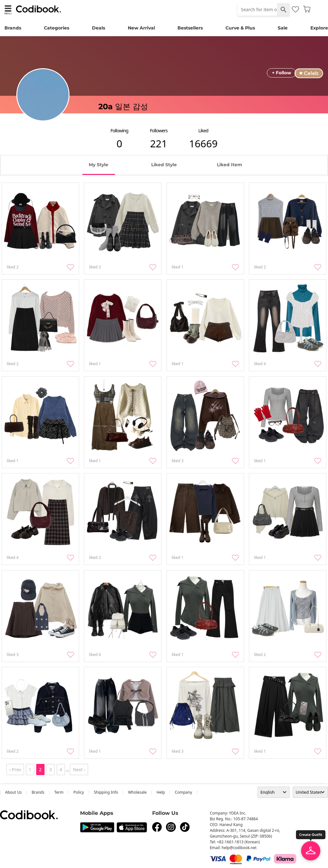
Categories (57, 28)
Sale (283, 28)
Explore (319, 28)
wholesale (137, 792)
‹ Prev (15, 770)
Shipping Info (106, 792)
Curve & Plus (240, 28)
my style (98, 165)
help (161, 792)
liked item (230, 165)
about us (13, 792)
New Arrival (141, 28)
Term (59, 792)
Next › (79, 770)
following (119, 131)
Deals (98, 28)
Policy (79, 792)
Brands (13, 28)
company (184, 792)
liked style (164, 165)
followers (159, 131)
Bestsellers (190, 28)
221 (159, 143)
